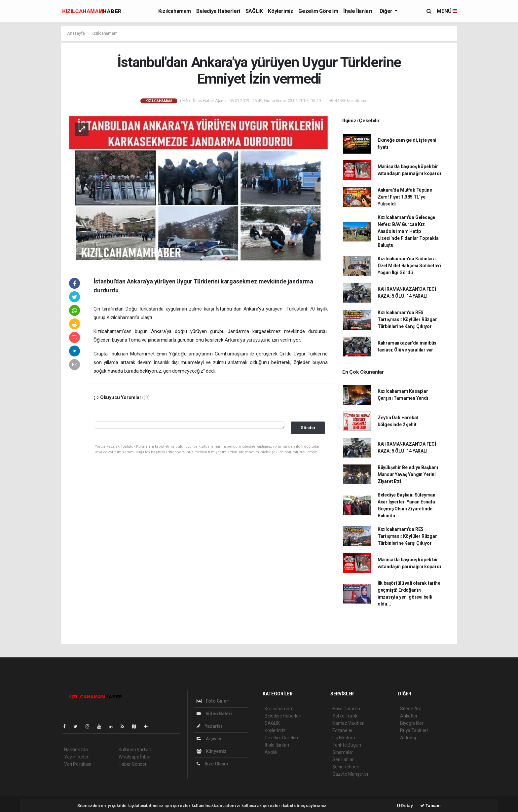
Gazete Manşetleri (351, 774)
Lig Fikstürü (344, 738)
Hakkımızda (76, 750)
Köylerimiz (280, 11)
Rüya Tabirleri (414, 730)
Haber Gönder (133, 764)
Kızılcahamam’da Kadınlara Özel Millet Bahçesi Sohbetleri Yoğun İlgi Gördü (409, 266)
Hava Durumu (346, 709)
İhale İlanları (357, 11)
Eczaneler (342, 730)
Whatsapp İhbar (135, 757)
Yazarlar (210, 726)
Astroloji (408, 738)
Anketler (409, 716)
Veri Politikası (77, 764)
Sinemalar (343, 752)
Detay (405, 806)
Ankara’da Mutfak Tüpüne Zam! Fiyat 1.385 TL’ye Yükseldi (405, 197)
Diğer (387, 11)
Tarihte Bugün (347, 745)
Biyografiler (412, 723)
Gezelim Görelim (318, 11)
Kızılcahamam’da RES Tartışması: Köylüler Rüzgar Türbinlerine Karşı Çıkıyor (407, 319)
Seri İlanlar (343, 759)
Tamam (430, 806)
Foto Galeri (213, 701)
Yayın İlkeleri (77, 757)
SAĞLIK (254, 11)
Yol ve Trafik (345, 716)
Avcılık (271, 752)
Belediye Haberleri (218, 11)
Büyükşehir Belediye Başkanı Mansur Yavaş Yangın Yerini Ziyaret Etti (408, 474)
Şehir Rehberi (346, 767)
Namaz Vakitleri (348, 723)
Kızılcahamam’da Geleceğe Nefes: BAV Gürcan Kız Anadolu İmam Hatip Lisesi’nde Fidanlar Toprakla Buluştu (408, 231)
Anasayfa (76, 33)
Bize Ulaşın (212, 764)
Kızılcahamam (175, 11)
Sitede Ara (411, 709)
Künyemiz (212, 751)
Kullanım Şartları (135, 750)
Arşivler (209, 739)
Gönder (308, 428)
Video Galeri (214, 714)
